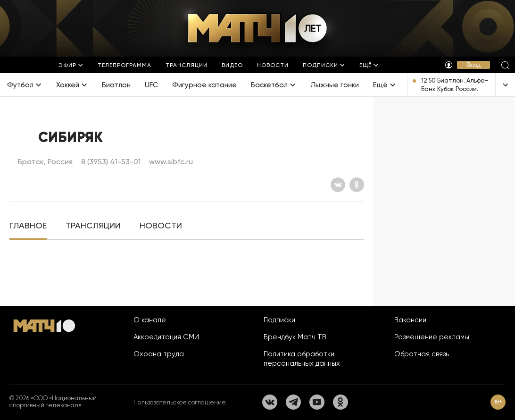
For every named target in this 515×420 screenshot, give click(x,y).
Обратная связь (422, 354)
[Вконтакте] (338, 185)
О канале (150, 320)
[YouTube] (317, 402)
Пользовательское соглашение (180, 402)
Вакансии (410, 320)
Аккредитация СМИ (166, 337)
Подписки (279, 320)
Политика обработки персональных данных (302, 359)
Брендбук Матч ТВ (295, 337)
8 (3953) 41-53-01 (111, 162)
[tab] (28, 226)
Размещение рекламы (432, 337)
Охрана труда (159, 354)
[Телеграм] (293, 402)
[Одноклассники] (357, 185)
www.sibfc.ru (171, 162)
